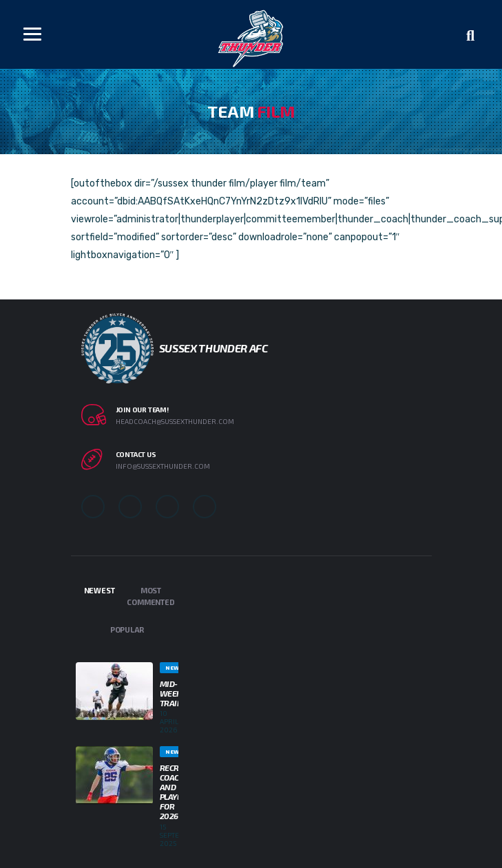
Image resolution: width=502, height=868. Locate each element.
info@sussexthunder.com (163, 466)
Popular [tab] (127, 629)
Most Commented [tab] (150, 596)
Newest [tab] (100, 590)
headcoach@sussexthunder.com (175, 421)
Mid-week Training (178, 693)
